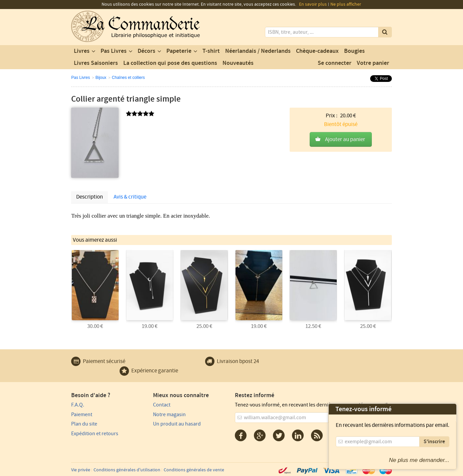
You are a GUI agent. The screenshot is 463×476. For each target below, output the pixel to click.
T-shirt (211, 51)
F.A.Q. (78, 405)
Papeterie (179, 51)
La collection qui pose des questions (170, 63)
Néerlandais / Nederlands (258, 51)
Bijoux (101, 78)
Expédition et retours (95, 434)
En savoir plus (313, 4)
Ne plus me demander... (419, 460)
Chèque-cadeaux (317, 51)
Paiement (82, 414)
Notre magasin (169, 414)
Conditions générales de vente (194, 470)
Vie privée (81, 470)
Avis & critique (130, 197)
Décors (146, 51)
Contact (162, 405)
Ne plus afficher (346, 4)
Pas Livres (114, 51)
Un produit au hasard (177, 424)
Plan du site (84, 424)
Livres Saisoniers (96, 63)
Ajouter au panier (345, 139)
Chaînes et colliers (128, 78)
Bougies (354, 51)
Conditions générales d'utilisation (127, 470)
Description (90, 197)
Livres (82, 51)
